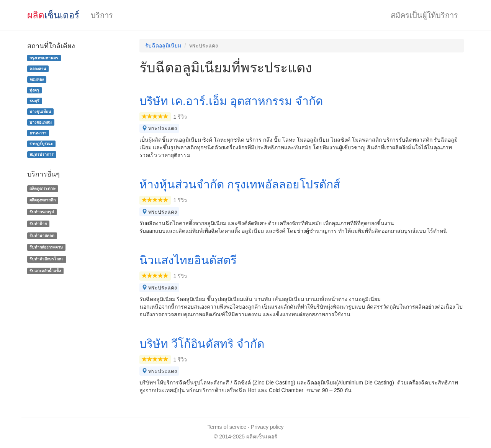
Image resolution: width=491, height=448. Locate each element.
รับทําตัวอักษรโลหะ (47, 259)
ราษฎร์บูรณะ (41, 144)
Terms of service (227, 427)
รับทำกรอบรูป (42, 212)
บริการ (102, 15)
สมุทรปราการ (42, 154)
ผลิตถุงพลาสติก (43, 200)
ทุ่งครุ (34, 90)
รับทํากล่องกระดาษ (46, 247)
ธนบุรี (34, 101)
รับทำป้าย (38, 224)
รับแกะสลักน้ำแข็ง (45, 271)
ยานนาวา (38, 133)
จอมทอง (37, 79)
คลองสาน (38, 69)
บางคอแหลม (41, 122)
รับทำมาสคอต (42, 235)
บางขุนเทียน (40, 111)
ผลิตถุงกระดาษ (43, 188)
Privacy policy (267, 427)
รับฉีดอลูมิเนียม (163, 46)
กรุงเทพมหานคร (44, 58)
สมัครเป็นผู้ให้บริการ (424, 15)
